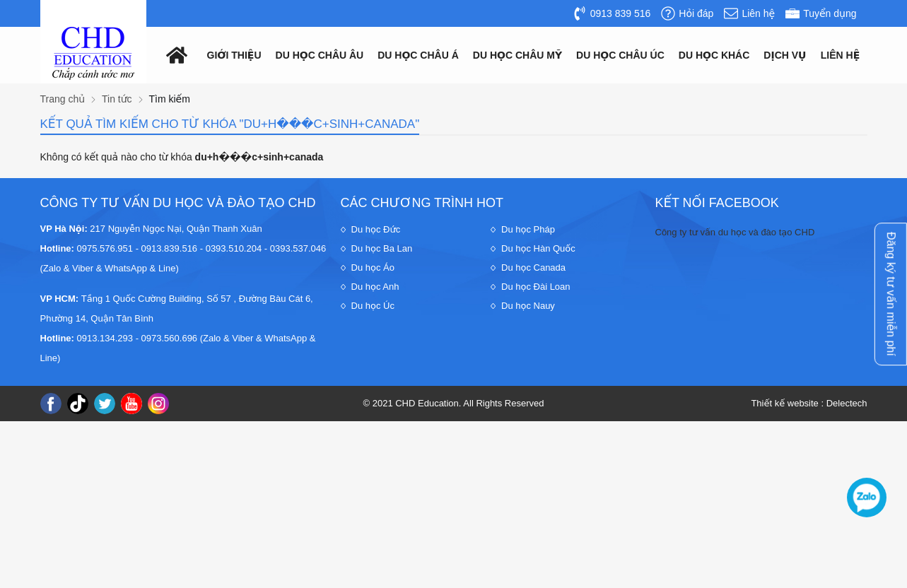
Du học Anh (375, 287)
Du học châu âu (320, 55)
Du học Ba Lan (382, 248)
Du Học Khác (714, 55)
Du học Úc (373, 306)
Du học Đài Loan (536, 287)
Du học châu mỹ (517, 55)
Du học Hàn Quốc (538, 248)
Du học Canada (533, 267)
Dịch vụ (785, 55)
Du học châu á (418, 55)
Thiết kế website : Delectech (809, 403)
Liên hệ (840, 55)
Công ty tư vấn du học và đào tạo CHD (735, 232)
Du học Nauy (528, 306)
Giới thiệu (234, 55)
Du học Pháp (528, 229)
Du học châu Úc (620, 55)
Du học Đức (376, 229)
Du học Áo (373, 267)
